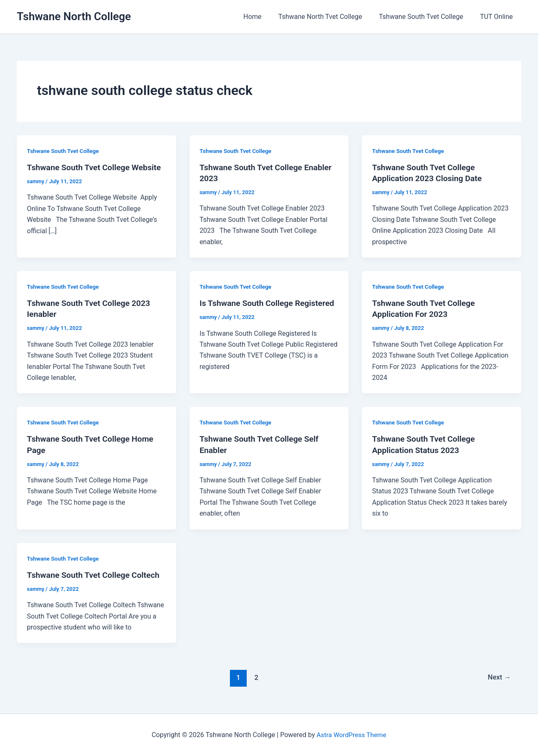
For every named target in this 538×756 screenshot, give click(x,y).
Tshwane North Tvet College (328, 17)
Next (499, 677)
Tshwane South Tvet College (426, 17)
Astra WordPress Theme (351, 735)
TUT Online (498, 17)
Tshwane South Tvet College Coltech (96, 575)
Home (264, 17)
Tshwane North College (74, 16)
